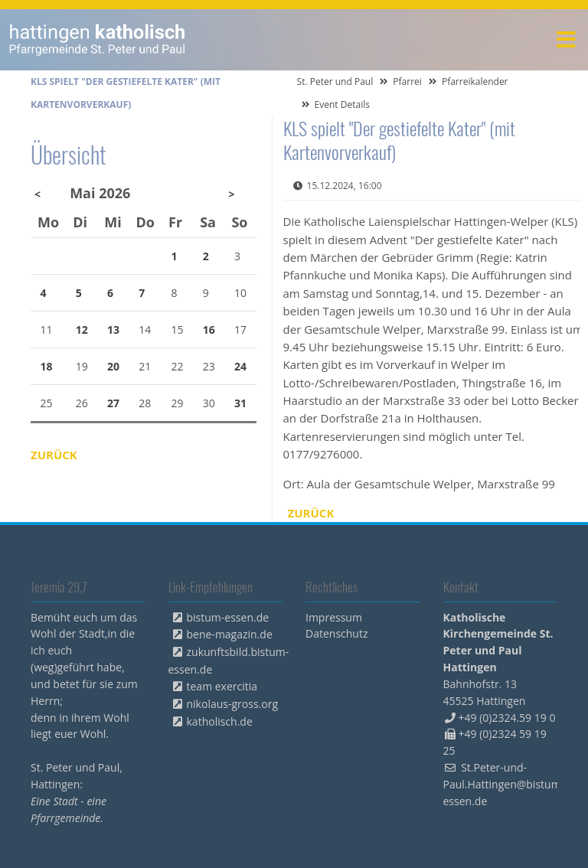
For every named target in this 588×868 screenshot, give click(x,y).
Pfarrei (407, 82)
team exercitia (222, 686)
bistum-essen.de (228, 617)
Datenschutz (336, 633)
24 (240, 366)
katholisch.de (220, 721)
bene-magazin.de (230, 634)
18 (47, 366)
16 (209, 330)
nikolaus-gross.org (233, 704)
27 (113, 403)
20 (113, 366)
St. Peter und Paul (335, 82)
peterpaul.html (98, 40)
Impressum (334, 617)
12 (82, 330)
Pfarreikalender (475, 82)
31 (240, 403)
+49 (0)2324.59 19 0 (507, 718)
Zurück (311, 513)
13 (113, 330)
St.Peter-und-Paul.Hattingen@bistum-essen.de (504, 784)
